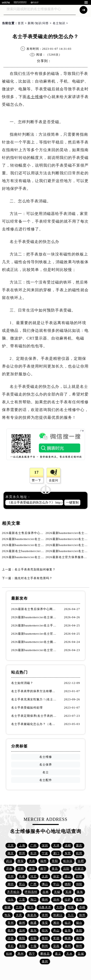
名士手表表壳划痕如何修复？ (35, 569)
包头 (8, 915)
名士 (46, 772)
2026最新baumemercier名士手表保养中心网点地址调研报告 (44, 539)
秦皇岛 (32, 915)
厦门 (56, 853)
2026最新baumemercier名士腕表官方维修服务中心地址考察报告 (35, 642)
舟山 (56, 930)
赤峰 (82, 907)
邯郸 (79, 876)
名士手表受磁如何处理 (27, 708)
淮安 (45, 923)
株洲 (68, 938)
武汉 (9, 861)
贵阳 (55, 861)
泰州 (45, 961)
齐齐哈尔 (13, 892)
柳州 (79, 946)
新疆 (8, 907)
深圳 (45, 845)
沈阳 (66, 869)
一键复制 (72, 502)
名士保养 (46, 765)
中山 (56, 884)
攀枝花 (45, 954)
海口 (33, 900)
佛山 (45, 884)
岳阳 (33, 938)
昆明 (21, 869)
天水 (69, 954)
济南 (9, 869)
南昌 (32, 869)
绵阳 (79, 884)
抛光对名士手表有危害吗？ (33, 578)
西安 (21, 861)
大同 (59, 907)
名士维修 (35, 97)
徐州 (82, 915)
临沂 (68, 923)
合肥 (81, 861)
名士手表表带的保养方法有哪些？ (35, 691)
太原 (45, 876)
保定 (56, 876)
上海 (22, 845)
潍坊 (56, 923)
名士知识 (59, 23)
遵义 (58, 954)
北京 (11, 845)
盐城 (81, 954)
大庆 (19, 915)
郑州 (22, 853)
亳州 (11, 930)
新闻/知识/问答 (38, 23)
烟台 (79, 923)
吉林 (46, 892)
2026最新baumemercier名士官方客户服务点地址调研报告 (35, 634)
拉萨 (68, 900)
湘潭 (79, 938)
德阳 (68, 884)
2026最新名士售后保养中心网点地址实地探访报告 (37, 533)
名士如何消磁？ (22, 683)
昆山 (22, 884)
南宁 (43, 869)
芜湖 (68, 892)
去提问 (54, 480)
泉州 (68, 946)
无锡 (57, 892)
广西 (33, 884)
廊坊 (11, 884)
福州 (43, 861)
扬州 (22, 923)
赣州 (45, 900)
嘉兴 (33, 930)
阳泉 (71, 907)
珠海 (80, 892)
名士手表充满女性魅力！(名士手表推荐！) (35, 699)
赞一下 (37, 480)
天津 (56, 845)
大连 (32, 861)
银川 (30, 907)
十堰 (33, 946)
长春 (22, 876)
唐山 (68, 876)
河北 (33, 876)
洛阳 (79, 930)
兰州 (19, 907)
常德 (56, 938)
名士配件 (46, 780)
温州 (22, 930)
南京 (11, 853)
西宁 (32, 954)
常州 (11, 923)
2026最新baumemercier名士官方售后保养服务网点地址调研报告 (35, 650)
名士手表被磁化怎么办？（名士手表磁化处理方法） (35, 724)
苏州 (11, 876)
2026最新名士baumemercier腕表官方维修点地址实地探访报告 (45, 551)
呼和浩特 (31, 892)
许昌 (11, 938)
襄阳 (22, 946)
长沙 (33, 853)
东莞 (68, 853)
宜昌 (56, 946)
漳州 (56, 900)
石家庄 (79, 869)
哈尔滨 (68, 861)
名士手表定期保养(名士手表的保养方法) (35, 716)
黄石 (11, 946)
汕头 (11, 900)
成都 (68, 845)
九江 (71, 915)
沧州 (45, 915)
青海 (79, 900)
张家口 (58, 915)
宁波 (45, 853)
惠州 (21, 954)
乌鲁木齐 (45, 907)
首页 (21, 23)
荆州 (45, 946)
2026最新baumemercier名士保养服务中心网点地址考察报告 (35, 617)
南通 (33, 923)
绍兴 (45, 930)
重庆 (79, 845)
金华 (68, 930)
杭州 (79, 853)
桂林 (9, 954)
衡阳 (45, 938)
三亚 (22, 900)
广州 (33, 845)
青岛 (55, 869)
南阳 (22, 938)
